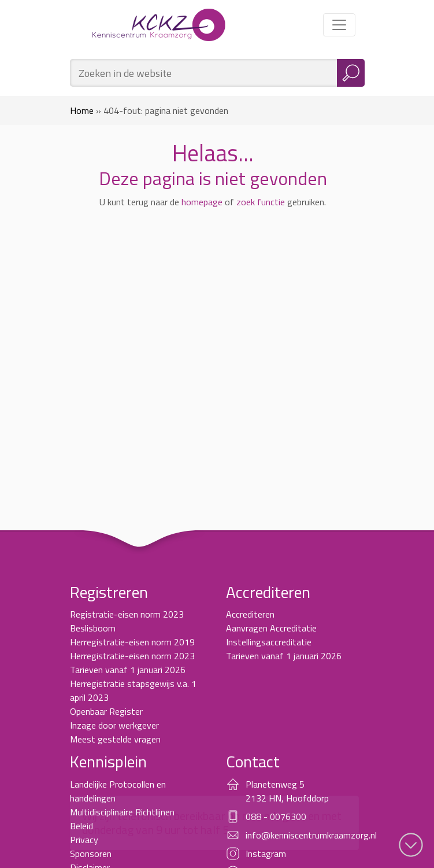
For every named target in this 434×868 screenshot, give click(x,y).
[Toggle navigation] (339, 25)
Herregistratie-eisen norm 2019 (132, 642)
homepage (202, 202)
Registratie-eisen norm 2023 (127, 614)
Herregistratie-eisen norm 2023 (132, 656)
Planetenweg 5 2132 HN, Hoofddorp (287, 791)
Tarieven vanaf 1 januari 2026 (128, 670)
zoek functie (261, 202)
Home (82, 110)
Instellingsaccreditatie (269, 642)
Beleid (81, 826)
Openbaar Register (106, 711)
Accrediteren (250, 614)
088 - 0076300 (276, 817)
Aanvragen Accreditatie (271, 628)
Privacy (84, 840)
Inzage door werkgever (114, 725)
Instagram (266, 854)
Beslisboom (93, 628)
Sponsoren (91, 854)
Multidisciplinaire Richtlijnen (122, 812)
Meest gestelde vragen (115, 739)
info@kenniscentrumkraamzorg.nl (311, 835)
